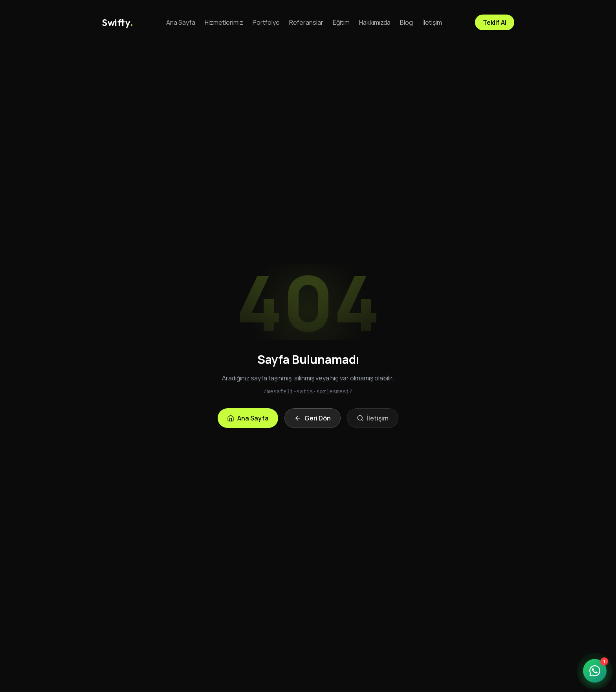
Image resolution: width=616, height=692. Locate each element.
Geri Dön (313, 418)
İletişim (432, 22)
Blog (406, 22)
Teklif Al (495, 22)
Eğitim (341, 22)
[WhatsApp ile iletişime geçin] (595, 671)
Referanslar (306, 22)
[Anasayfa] (117, 22)
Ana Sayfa (181, 22)
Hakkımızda (375, 22)
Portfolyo (266, 22)
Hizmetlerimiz (224, 22)
